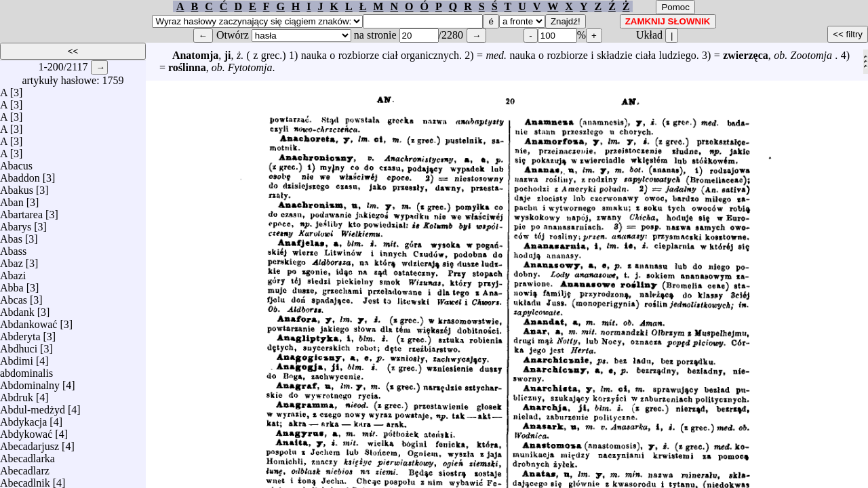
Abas (11, 236)
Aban (12, 199)
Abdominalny (30, 382)
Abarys (16, 223)
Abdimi (17, 358)
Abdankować (28, 321)
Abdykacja (23, 419)
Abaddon (20, 175)
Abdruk (17, 394)
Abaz (12, 260)
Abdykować (26, 431)
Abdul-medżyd (33, 406)
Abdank (17, 309)
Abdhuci (19, 345)
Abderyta (20, 333)
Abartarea (21, 211)
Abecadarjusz (29, 443)
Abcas (14, 297)
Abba (12, 284)
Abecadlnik (25, 480)
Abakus (17, 187)
